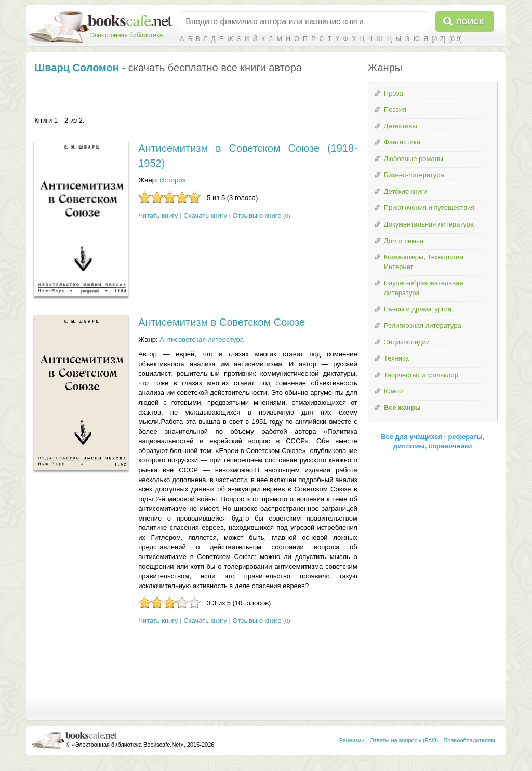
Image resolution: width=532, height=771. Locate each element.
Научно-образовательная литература (424, 288)
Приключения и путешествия (429, 208)
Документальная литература (429, 224)
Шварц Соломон (77, 68)
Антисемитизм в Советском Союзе (222, 322)
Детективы (401, 126)
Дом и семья (404, 241)
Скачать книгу (205, 215)
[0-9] (456, 39)
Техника (396, 358)
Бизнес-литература (414, 175)
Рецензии (352, 740)
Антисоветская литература (202, 340)
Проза (394, 93)
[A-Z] (438, 39)
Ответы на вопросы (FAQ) (404, 740)
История (172, 180)
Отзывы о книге (257, 215)
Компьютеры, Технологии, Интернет (424, 262)
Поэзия (395, 109)
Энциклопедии (407, 342)
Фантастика (402, 142)
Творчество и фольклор (421, 375)
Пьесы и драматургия (418, 309)
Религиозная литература (423, 325)
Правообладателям (469, 740)
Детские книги (406, 191)
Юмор (393, 391)
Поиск (470, 22)
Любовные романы (414, 159)
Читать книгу (158, 215)
